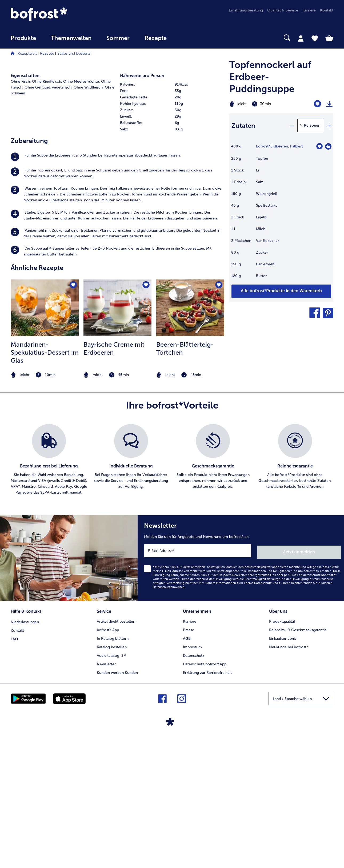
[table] (281, 214)
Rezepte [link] (156, 38)
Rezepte (47, 53)
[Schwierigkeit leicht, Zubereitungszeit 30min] (263, 104)
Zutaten (243, 125)
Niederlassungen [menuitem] (25, 747)
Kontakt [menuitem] (327, 10)
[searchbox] (185, 38)
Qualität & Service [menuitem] (283, 10)
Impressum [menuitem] (192, 773)
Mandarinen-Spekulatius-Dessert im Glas (45, 480)
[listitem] (117, 285)
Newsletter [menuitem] (106, 790)
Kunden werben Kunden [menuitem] (117, 798)
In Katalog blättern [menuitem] (113, 764)
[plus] (329, 126)
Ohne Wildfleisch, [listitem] (89, 215)
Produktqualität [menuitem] (282, 747)
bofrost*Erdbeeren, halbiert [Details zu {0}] (279, 146)
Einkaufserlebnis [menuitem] (283, 764)
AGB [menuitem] (187, 764)
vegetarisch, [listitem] (62, 215)
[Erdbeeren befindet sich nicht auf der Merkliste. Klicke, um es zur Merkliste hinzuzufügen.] (319, 146)
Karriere (190, 747)
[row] (172, 212)
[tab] (301, 38)
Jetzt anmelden (318, 678)
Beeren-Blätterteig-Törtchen (185, 476)
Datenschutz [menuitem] (194, 781)
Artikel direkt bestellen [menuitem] (116, 747)
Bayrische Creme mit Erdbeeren (114, 476)
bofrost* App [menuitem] (108, 756)
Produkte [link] (23, 38)
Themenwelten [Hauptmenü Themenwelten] (71, 38)
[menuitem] (23, 41)
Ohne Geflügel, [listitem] (38, 215)
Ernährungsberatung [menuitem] (246, 10)
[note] (45, 503)
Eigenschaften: (26, 203)
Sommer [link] (118, 38)
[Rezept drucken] (329, 104)
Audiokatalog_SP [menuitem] (111, 781)
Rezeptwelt (27, 53)
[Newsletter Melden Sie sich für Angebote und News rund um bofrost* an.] (241, 685)
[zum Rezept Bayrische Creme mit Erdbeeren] (117, 435)
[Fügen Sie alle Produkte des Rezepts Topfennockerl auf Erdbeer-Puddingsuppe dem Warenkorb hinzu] (281, 291)
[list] (172, 587)
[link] (59, 14)
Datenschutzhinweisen (169, 713)
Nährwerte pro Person (142, 203)
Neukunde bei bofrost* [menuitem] (289, 773)
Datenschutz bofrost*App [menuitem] (205, 790)
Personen (312, 125)
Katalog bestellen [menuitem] (112, 773)
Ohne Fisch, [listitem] (21, 209)
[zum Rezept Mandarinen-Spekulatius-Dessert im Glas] (45, 435)
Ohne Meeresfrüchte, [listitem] (82, 209)
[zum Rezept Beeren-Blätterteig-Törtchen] (190, 435)
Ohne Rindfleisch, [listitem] (47, 209)
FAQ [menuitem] (14, 764)
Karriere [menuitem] (309, 10)
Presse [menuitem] (189, 756)
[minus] (292, 126)
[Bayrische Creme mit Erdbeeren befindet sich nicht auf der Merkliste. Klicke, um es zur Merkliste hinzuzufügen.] (146, 413)
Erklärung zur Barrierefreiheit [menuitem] (207, 798)
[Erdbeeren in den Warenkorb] (328, 146)
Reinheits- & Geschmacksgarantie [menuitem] (298, 756)
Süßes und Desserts (74, 53)
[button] (315, 313)
